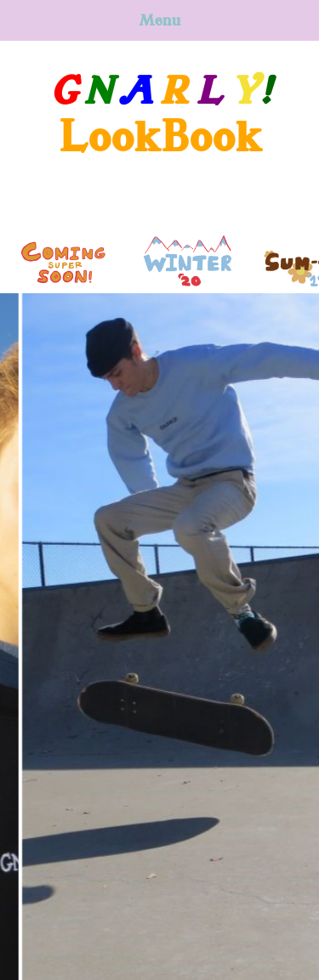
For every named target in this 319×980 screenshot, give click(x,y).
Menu (160, 20)
